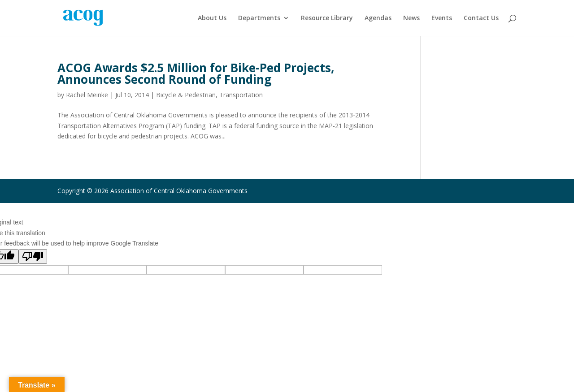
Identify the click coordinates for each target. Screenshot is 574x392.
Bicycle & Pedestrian (186, 95)
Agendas (378, 18)
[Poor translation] (33, 256)
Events (442, 18)
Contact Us (481, 18)
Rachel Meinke (87, 95)
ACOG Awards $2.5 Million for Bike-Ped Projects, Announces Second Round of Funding (196, 73)
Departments (259, 18)
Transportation (241, 95)
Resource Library (327, 18)
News (411, 18)
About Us (212, 18)
